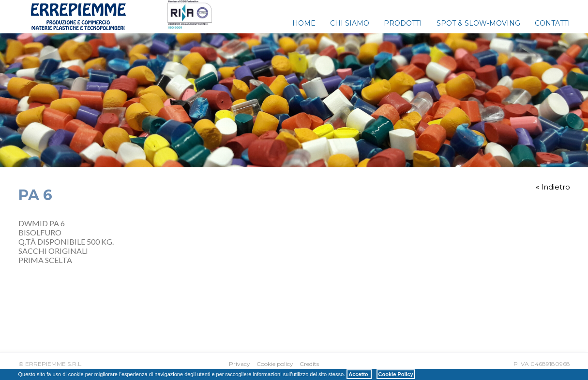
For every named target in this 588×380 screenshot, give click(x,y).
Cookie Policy (396, 374)
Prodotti (403, 23)
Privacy (240, 364)
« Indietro (553, 187)
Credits (309, 364)
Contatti (552, 23)
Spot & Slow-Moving (478, 23)
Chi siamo (350, 23)
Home (304, 23)
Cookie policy (275, 364)
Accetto (359, 374)
